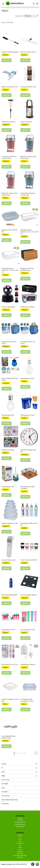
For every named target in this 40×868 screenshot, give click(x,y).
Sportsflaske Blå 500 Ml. (9, 595)
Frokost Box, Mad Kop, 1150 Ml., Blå (28, 194)
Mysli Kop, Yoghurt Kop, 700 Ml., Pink (10, 194)
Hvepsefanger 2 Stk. (8, 487)
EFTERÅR (5, 784)
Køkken (4, 764)
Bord (3, 772)
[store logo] (15, 3)
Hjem (3, 776)
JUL (20, 845)
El (2, 768)
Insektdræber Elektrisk (28, 664)
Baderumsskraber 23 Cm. (10, 87)
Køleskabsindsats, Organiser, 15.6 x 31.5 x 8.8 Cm (29, 232)
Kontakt (20, 818)
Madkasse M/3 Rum (8, 450)
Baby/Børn (5, 792)
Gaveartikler (6, 796)
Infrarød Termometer (9, 560)
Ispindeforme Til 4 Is (8, 630)
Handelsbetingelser (20, 824)
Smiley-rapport (20, 826)
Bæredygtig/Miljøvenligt (10, 800)
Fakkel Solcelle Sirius (8, 122)
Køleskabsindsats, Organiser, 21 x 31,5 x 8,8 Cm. (10, 270)
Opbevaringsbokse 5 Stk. (10, 523)
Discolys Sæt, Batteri (8, 307)
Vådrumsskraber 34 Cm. (28, 52)
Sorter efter (19, 16)
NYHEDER (5, 804)
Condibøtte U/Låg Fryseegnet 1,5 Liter (27, 700)
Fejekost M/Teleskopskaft (10, 52)
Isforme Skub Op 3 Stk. (28, 630)
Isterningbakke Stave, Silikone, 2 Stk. (9, 737)
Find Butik (20, 820)
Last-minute (6, 780)
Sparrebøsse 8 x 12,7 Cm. (10, 664)
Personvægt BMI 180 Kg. (29, 595)
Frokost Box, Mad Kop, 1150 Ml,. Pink (9, 157)
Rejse (3, 788)
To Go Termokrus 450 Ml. (29, 560)
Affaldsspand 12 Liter (27, 415)
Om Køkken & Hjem (20, 822)
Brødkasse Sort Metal (27, 307)
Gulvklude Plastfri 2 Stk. (28, 87)
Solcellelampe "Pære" (27, 378)
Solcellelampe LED (8, 415)
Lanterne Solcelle (26, 122)
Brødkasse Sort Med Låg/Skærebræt (27, 269)
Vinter (20, 847)
